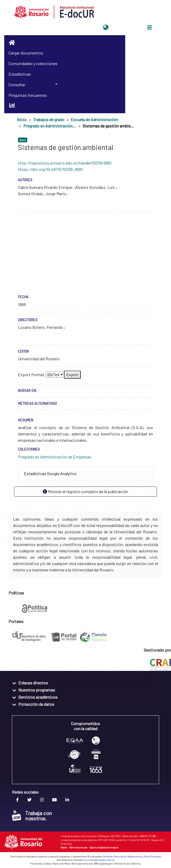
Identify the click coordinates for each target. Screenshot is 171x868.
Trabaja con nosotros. (32, 816)
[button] (106, 28)
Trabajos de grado (49, 119)
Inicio (22, 119)
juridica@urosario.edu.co (101, 860)
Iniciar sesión (124, 27)
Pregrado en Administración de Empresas (50, 126)
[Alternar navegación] (150, 28)
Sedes (64, 847)
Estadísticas (20, 74)
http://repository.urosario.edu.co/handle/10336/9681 (65, 163)
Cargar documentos (26, 53)
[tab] (85, 473)
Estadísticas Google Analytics (50, 473)
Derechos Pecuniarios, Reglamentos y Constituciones (132, 856)
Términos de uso (78, 847)
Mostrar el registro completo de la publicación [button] (85, 491)
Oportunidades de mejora (104, 847)
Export (72, 374)
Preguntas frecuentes (28, 95)
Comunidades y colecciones (33, 63)
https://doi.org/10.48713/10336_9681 (50, 169)
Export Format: (32, 374)
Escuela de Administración (94, 119)
